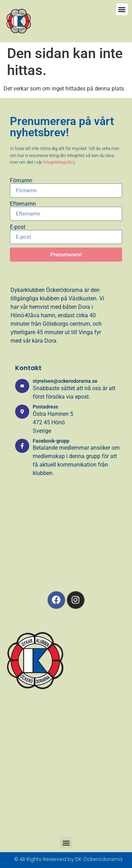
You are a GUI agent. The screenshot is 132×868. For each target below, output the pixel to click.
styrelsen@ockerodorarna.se (65, 381)
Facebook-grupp (51, 441)
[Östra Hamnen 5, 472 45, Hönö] (66, 541)
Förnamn (21, 181)
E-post (18, 227)
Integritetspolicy (59, 162)
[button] (122, 9)
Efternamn (23, 204)
